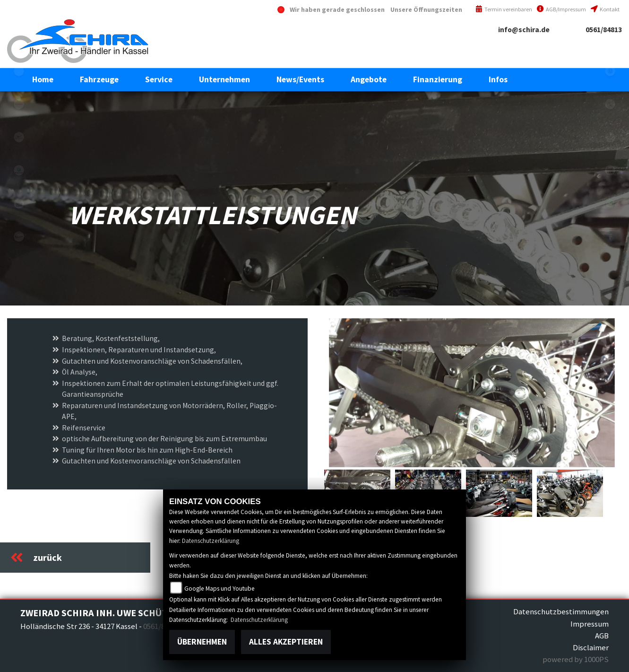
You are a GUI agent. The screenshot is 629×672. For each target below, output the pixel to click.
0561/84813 (604, 30)
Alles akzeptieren (286, 642)
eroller (19, 71)
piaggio (19, 170)
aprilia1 (19, 104)
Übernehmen (202, 642)
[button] (99, 79)
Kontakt (605, 9)
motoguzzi (19, 137)
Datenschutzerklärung (211, 541)
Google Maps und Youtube (220, 589)
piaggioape (19, 203)
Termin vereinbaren (504, 9)
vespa (19, 236)
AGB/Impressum (561, 9)
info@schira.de (524, 30)
